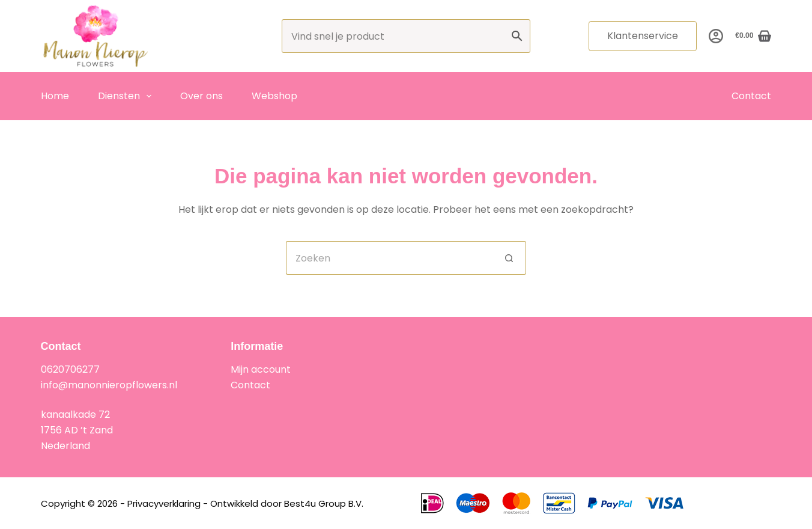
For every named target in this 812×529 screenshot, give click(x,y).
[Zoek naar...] (389, 258)
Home (55, 96)
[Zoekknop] (509, 258)
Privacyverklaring (164, 503)
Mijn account (261, 369)
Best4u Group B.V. (324, 503)
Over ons (201, 96)
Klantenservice (643, 36)
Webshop (274, 96)
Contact (751, 96)
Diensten (127, 96)
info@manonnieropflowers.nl (109, 385)
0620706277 (70, 369)
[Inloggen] (716, 36)
